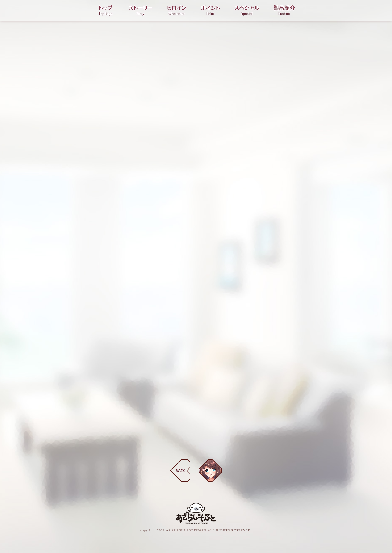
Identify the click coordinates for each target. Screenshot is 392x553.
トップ (105, 11)
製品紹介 (284, 11)
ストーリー (140, 11)
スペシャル (247, 11)
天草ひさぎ (210, 471)
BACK (180, 471)
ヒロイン (177, 11)
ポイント (210, 11)
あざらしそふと (196, 513)
